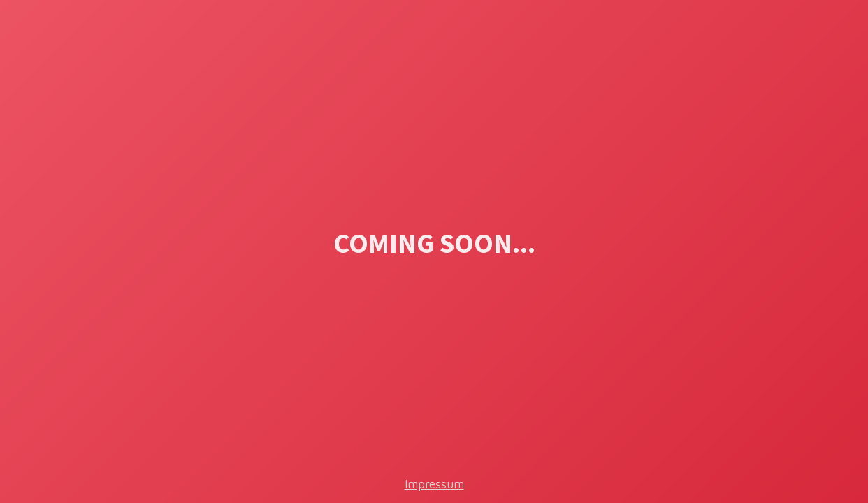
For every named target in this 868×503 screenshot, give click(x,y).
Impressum (434, 484)
